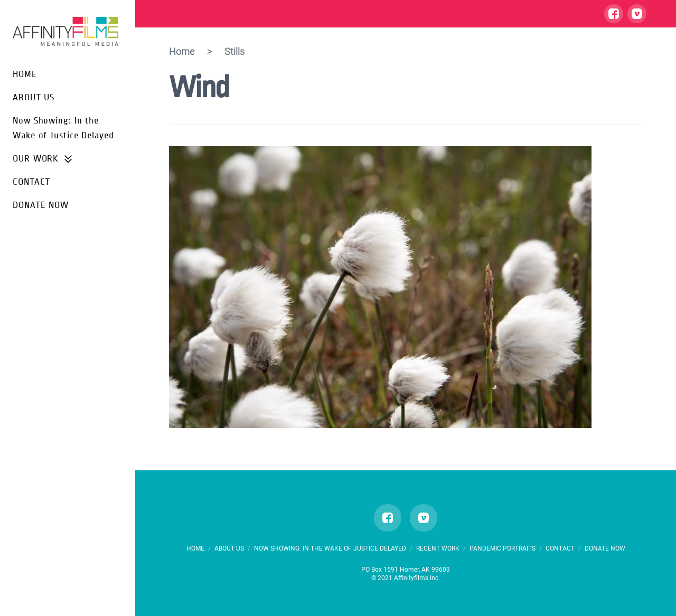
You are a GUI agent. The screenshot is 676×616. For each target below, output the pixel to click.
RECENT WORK (438, 548)
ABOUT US (34, 97)
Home (182, 51)
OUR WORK (43, 159)
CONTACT (31, 182)
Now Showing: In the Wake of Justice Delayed (331, 548)
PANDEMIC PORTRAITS (503, 548)
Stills (234, 51)
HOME (25, 74)
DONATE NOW (41, 205)
